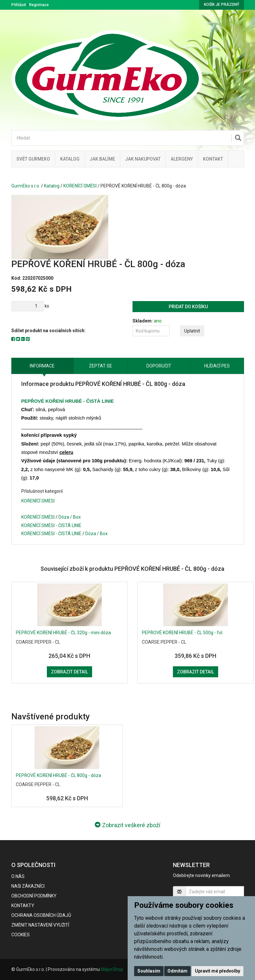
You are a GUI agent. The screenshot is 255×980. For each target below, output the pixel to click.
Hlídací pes (217, 366)
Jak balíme (102, 159)
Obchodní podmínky (34, 896)
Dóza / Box (70, 517)
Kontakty (23, 906)
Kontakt (213, 159)
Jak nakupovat (143, 159)
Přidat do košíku (188, 307)
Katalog (70, 159)
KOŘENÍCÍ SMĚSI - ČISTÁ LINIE (51, 525)
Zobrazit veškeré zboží (127, 825)
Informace (42, 366)
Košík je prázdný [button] (222, 5)
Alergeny (182, 159)
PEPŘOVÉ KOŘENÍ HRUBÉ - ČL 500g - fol (182, 633)
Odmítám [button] (177, 971)
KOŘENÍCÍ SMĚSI (80, 186)
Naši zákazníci (28, 886)
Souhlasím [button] (149, 971)
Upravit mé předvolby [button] (218, 971)
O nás (18, 876)
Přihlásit (19, 5)
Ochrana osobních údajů (41, 915)
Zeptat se (101, 366)
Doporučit (159, 366)
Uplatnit (192, 331)
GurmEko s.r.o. (26, 186)
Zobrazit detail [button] (69, 672)
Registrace (39, 5)
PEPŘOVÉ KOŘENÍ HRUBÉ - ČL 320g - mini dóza (63, 633)
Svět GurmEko (33, 159)
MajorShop (112, 969)
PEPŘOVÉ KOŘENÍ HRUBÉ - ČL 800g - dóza (58, 775)
